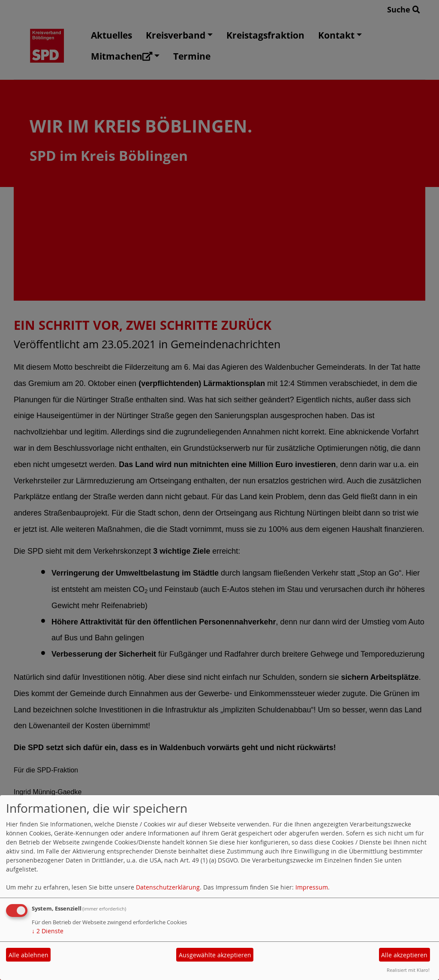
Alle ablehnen (29, 955)
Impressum (312, 887)
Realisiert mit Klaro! (408, 970)
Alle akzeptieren (404, 955)
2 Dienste (48, 931)
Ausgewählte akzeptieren (215, 955)
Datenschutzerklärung (168, 887)
